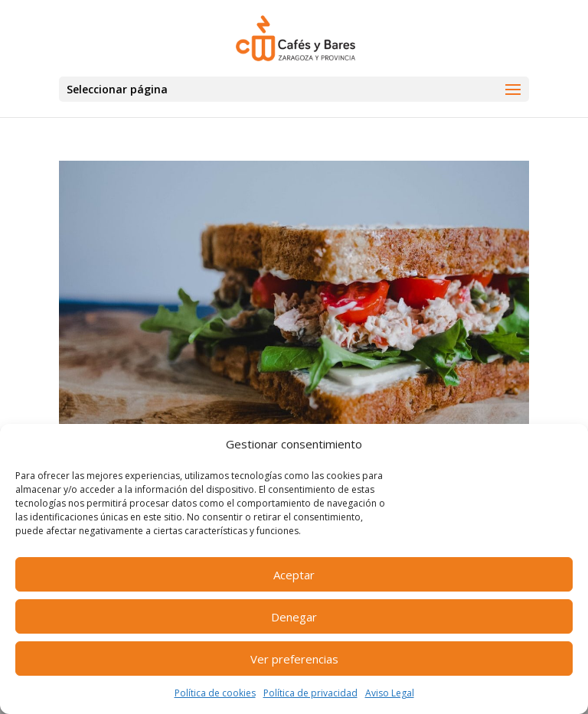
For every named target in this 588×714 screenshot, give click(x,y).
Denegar (294, 617)
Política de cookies (215, 693)
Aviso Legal (390, 693)
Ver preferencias (294, 659)
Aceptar (294, 575)
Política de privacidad (310, 693)
